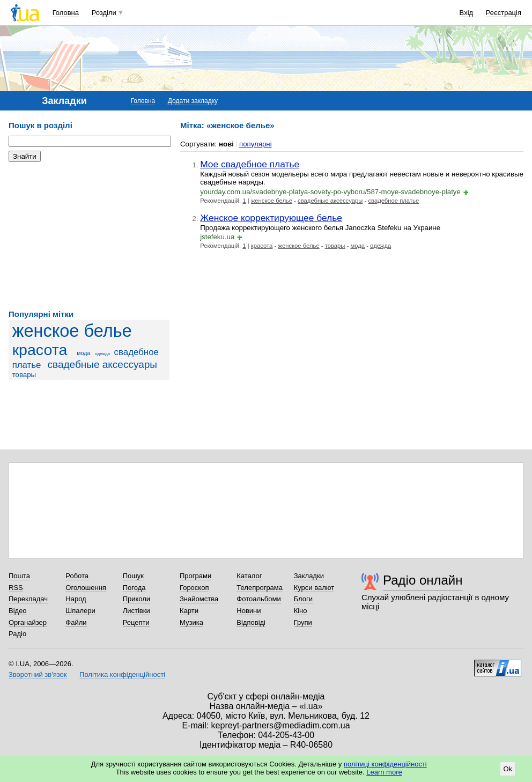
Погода (134, 588)
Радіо (17, 634)
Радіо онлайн (423, 580)
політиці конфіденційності (385, 764)
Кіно (301, 611)
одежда (102, 354)
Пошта (19, 576)
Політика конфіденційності (122, 674)
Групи (303, 622)
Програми (195, 576)
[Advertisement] (89, 236)
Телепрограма (260, 588)
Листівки (136, 611)
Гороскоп (194, 588)
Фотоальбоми (258, 599)
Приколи (136, 599)
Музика (191, 622)
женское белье (72, 331)
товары (24, 375)
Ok (508, 769)
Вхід (467, 13)
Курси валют (314, 588)
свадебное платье (393, 201)
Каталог (249, 576)
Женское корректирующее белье (271, 218)
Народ (76, 599)
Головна (66, 13)
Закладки (309, 576)
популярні (256, 144)
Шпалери (80, 611)
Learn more (384, 772)
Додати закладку (193, 101)
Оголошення (86, 588)
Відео (18, 611)
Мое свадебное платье (250, 164)
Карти (189, 611)
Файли (76, 622)
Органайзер (28, 622)
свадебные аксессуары (102, 364)
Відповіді (251, 622)
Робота (77, 576)
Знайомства (199, 599)
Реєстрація (504, 13)
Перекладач (28, 599)
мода (83, 353)
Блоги (303, 599)
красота (40, 350)
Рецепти (136, 622)
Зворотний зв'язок (38, 674)
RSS (16, 588)
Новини (249, 611)
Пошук (133, 576)
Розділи (104, 13)
